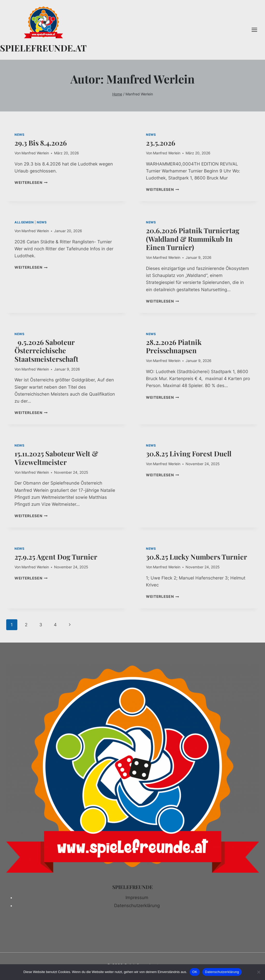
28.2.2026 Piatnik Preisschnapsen (174, 346)
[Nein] (259, 972)
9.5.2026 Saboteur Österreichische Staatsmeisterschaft (47, 350)
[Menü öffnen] (257, 30)
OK (195, 972)
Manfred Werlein (35, 153)
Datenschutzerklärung (137, 906)
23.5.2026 (161, 143)
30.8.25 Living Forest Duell (189, 454)
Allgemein (24, 222)
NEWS (19, 135)
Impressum (137, 898)
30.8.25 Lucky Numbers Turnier (197, 557)
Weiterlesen (31, 183)
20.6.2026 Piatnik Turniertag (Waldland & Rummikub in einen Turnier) (193, 239)
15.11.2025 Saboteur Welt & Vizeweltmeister (56, 458)
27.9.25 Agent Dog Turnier (56, 557)
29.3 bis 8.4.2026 (41, 143)
